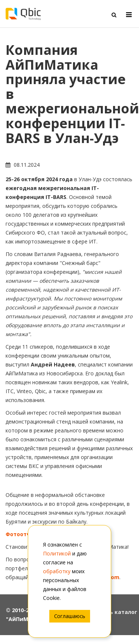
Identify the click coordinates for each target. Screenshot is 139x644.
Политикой (57, 553)
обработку (57, 571)
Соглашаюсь (70, 616)
